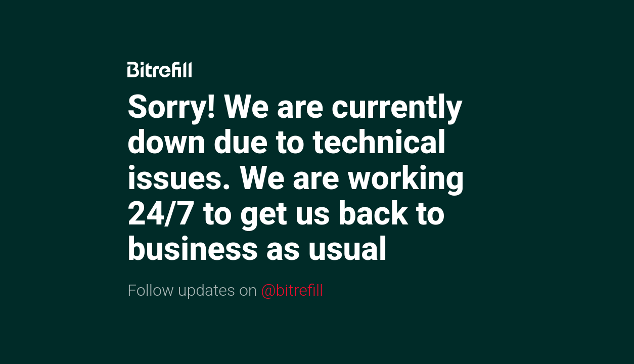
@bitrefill (292, 290)
